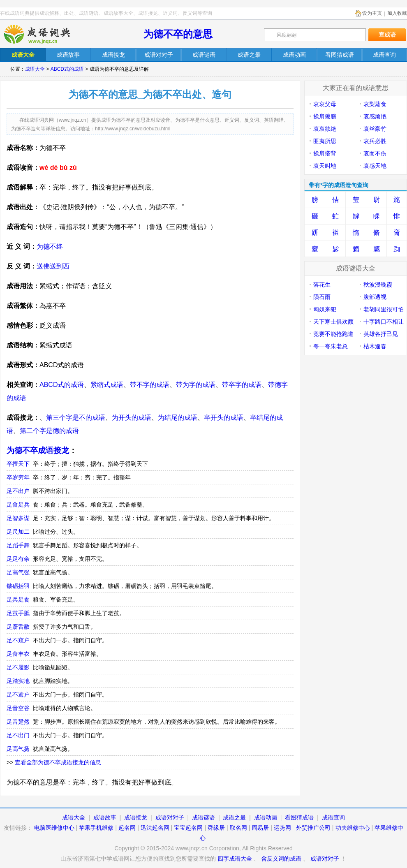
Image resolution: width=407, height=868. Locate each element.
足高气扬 (18, 749)
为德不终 (50, 247)
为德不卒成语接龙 (38, 450)
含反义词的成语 (281, 859)
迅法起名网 (155, 828)
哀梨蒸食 (375, 104)
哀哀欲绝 (325, 129)
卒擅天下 (18, 464)
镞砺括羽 (18, 586)
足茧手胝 (18, 613)
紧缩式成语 (107, 385)
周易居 (260, 828)
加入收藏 (397, 13)
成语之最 (234, 817)
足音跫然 (18, 722)
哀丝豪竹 (375, 129)
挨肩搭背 (325, 153)
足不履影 (18, 667)
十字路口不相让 (384, 322)
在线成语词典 (44, 34)
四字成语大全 (235, 859)
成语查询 (333, 817)
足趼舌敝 (18, 627)
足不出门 (18, 735)
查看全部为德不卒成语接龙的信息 (58, 762)
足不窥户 (18, 640)
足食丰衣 (18, 654)
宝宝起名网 (188, 828)
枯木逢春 (375, 346)
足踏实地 (18, 681)
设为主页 (372, 13)
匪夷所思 (325, 141)
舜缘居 (216, 828)
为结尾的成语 (178, 418)
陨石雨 (322, 297)
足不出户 (18, 491)
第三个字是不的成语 (76, 418)
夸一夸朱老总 (331, 346)
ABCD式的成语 (67, 69)
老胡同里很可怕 (384, 309)
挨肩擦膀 (325, 116)
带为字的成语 (196, 385)
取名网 (238, 828)
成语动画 (266, 817)
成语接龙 (136, 817)
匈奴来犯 (325, 309)
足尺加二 (18, 532)
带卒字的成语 (242, 385)
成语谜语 (203, 817)
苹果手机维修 (96, 828)
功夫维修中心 (353, 828)
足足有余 (18, 559)
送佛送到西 (53, 266)
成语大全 (35, 69)
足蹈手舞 (18, 545)
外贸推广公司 (313, 828)
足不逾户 (18, 694)
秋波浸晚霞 (378, 285)
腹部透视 (375, 297)
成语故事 (105, 817)
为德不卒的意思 (178, 34)
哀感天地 (375, 166)
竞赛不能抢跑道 (333, 334)
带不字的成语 (150, 385)
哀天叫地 (325, 166)
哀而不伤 (375, 153)
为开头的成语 (132, 418)
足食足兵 (18, 505)
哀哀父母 (325, 104)
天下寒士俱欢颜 (333, 322)
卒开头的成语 (224, 418)
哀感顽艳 (375, 116)
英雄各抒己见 (381, 334)
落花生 (322, 285)
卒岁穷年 (18, 477)
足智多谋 (18, 518)
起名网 (127, 828)
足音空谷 (18, 708)
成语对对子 (170, 817)
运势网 (282, 828)
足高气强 (18, 572)
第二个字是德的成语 (49, 431)
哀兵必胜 (375, 141)
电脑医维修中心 (54, 828)
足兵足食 (18, 599)
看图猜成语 (299, 817)
